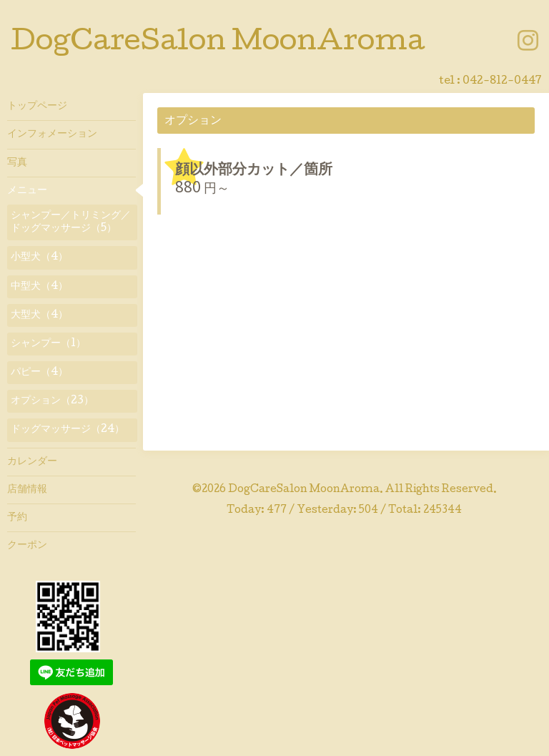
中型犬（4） (39, 287)
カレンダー (32, 462)
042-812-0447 (502, 82)
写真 (17, 163)
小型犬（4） (39, 257)
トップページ (37, 107)
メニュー (27, 191)
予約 (17, 518)
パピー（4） (39, 373)
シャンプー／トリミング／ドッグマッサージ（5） (71, 222)
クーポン (27, 546)
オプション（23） (52, 401)
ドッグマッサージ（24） (68, 430)
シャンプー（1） (48, 344)
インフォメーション (52, 134)
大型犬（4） (39, 315)
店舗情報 (27, 490)
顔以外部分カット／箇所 (254, 171)
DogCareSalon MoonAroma (218, 44)
